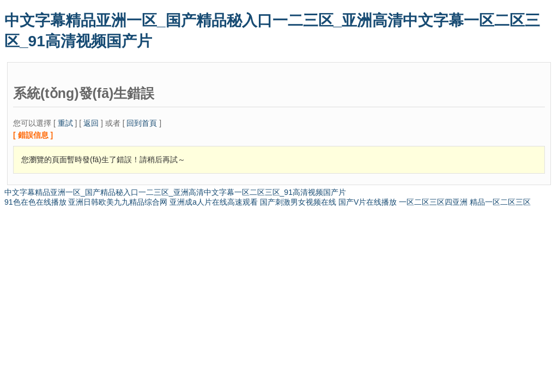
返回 (91, 123)
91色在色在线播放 (35, 202)
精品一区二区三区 (500, 202)
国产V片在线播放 (368, 202)
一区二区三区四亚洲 (433, 202)
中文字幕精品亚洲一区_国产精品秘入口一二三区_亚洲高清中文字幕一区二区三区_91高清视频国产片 (175, 192)
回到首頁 (142, 123)
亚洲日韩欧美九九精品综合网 (118, 202)
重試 (65, 123)
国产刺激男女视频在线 (298, 202)
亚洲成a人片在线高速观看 (214, 202)
